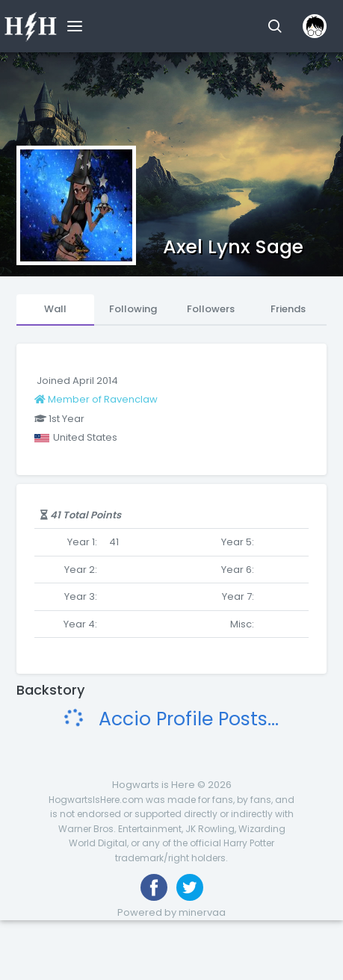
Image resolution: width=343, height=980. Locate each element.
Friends (288, 309)
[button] (275, 26)
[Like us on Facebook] (154, 887)
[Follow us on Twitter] (190, 887)
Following (133, 309)
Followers (211, 309)
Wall (55, 309)
